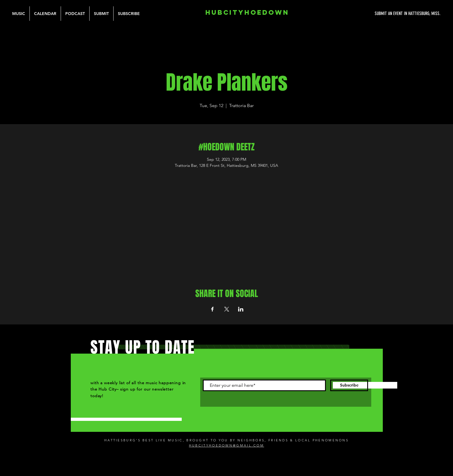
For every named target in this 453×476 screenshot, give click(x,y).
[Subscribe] (349, 385)
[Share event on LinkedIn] (241, 309)
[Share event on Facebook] (212, 309)
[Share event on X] (227, 309)
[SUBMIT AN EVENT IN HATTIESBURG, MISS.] (386, 14)
